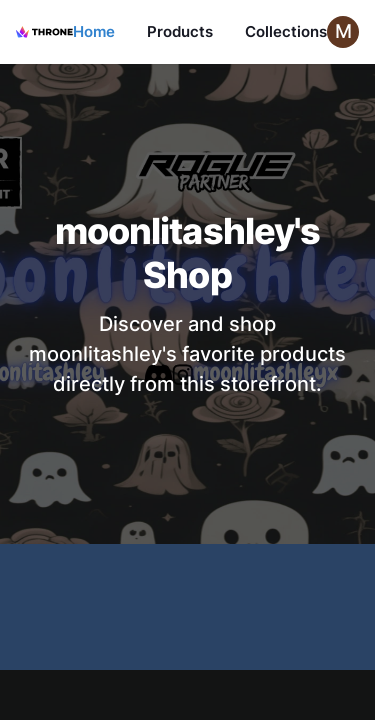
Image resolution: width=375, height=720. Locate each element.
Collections (286, 31)
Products (180, 31)
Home (94, 31)
